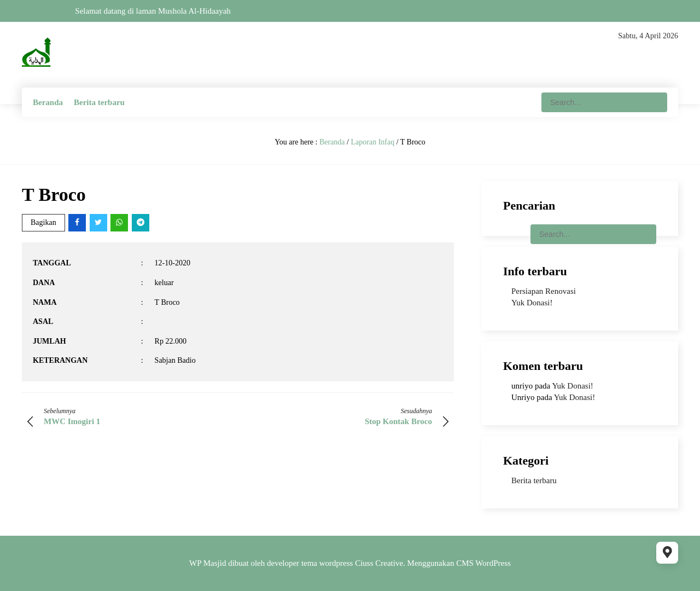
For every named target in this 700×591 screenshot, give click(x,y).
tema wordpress (327, 563)
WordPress (493, 563)
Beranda (48, 102)
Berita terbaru (99, 102)
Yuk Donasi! (532, 303)
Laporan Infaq (372, 142)
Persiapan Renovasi (544, 291)
